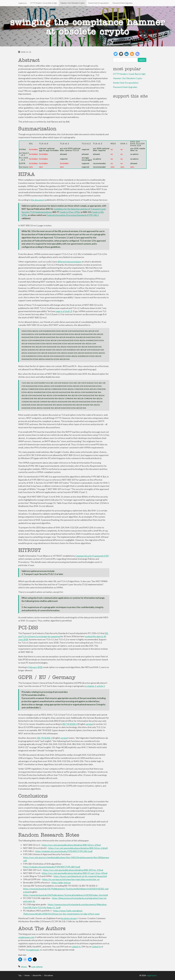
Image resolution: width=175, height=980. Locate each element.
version (89, 724)
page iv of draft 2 (63, 311)
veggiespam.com (26, 937)
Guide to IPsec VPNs (70, 212)
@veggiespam (33, 950)
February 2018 (35, 667)
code (33, 967)
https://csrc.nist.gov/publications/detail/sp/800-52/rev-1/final (71, 845)
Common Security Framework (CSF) (92, 556)
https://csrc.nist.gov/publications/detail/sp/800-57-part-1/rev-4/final (75, 873)
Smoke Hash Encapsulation (99, 3)
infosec (24, 967)
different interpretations (69, 262)
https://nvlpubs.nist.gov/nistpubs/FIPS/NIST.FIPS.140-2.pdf (64, 851)
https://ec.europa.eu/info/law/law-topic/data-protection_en (71, 879)
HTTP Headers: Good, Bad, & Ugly (44, 3)
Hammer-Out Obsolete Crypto (73, 3)
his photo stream (69, 918)
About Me (37, 975)
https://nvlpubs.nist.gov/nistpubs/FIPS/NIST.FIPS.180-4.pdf (52, 867)
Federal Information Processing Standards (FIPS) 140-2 (73, 215)
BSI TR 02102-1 (45, 738)
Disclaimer (49, 975)
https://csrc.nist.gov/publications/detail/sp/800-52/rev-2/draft (78, 848)
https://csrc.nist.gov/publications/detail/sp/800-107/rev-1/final (73, 870)
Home (27, 975)
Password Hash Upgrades (123, 3)
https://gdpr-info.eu (61, 882)
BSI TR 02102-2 (70, 724)
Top (20, 975)
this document (38, 200)
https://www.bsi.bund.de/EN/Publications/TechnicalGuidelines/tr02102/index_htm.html (65, 895)
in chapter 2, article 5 (95, 686)
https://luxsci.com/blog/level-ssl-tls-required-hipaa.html (80, 876)
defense (39, 967)
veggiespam (22, 3)
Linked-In (76, 947)
